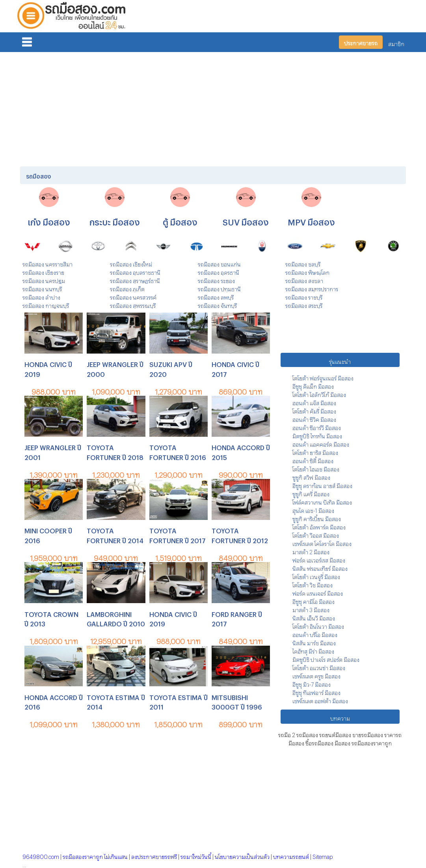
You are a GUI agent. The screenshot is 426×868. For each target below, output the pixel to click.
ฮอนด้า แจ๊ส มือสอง (314, 402)
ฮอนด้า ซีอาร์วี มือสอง (317, 427)
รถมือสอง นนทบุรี (42, 288)
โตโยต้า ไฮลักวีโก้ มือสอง (319, 394)
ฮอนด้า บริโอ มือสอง (315, 634)
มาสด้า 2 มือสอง (311, 551)
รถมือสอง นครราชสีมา (47, 263)
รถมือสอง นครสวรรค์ (133, 296)
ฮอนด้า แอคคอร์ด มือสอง (321, 443)
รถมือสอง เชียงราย (43, 271)
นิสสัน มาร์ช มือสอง (314, 642)
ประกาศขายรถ (361, 42)
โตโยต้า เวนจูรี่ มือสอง (316, 576)
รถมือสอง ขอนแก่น (219, 263)
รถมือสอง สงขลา (304, 280)
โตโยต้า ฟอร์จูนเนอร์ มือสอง (323, 377)
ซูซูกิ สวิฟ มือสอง (311, 476)
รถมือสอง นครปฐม (44, 280)
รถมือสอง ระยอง (216, 280)
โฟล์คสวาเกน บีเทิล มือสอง (322, 501)
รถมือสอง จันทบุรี (217, 305)
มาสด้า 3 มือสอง (311, 609)
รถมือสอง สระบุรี (304, 305)
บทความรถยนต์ (291, 856)
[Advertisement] (213, 108)
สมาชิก (396, 43)
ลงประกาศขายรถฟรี (154, 856)
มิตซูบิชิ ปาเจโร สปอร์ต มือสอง (326, 658)
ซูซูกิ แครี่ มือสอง (311, 493)
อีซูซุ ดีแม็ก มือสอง (313, 385)
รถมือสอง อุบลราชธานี (135, 271)
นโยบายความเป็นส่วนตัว (242, 856)
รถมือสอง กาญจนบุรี (46, 305)
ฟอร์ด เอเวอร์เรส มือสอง (319, 559)
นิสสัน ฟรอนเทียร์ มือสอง (320, 567)
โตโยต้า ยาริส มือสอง (315, 452)
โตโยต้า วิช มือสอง (313, 584)
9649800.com (41, 856)
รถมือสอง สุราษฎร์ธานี (135, 280)
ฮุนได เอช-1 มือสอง (313, 509)
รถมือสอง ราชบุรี (304, 296)
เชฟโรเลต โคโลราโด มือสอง (322, 543)
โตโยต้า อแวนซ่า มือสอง (319, 667)
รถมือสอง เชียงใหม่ (131, 263)
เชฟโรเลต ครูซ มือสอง (316, 675)
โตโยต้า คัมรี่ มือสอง (314, 410)
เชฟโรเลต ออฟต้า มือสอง (320, 700)
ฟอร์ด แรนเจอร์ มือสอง (318, 592)
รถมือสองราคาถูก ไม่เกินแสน (95, 856)
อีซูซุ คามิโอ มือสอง (313, 601)
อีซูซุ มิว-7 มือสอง (312, 683)
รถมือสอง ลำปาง (41, 296)
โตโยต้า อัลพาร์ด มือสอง (319, 526)
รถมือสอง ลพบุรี (216, 296)
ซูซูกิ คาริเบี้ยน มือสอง (317, 518)
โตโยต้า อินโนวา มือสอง (318, 625)
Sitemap (323, 856)
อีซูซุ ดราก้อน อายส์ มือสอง (322, 485)
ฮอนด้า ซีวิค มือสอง (314, 418)
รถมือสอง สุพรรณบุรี (133, 305)
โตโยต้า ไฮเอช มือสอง (316, 468)
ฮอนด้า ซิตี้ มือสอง (313, 460)
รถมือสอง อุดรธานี (219, 271)
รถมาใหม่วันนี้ (196, 856)
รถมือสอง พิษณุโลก (307, 271)
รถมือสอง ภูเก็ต (127, 288)
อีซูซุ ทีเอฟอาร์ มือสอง (316, 692)
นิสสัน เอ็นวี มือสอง (314, 617)
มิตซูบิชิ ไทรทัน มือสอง (317, 435)
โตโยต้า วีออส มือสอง (316, 534)
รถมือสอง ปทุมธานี (219, 288)
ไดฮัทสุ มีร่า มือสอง (313, 650)
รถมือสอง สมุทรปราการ (312, 288)
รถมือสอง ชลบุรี (303, 263)
